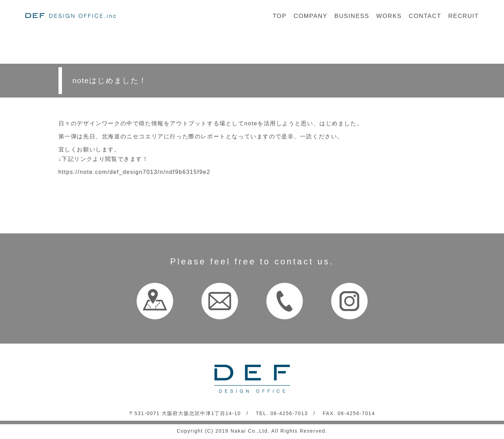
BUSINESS (352, 16)
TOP (279, 16)
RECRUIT (464, 16)
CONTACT (425, 16)
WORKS (389, 16)
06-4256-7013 (289, 413)
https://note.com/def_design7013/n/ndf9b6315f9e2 (135, 172)
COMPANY (311, 16)
